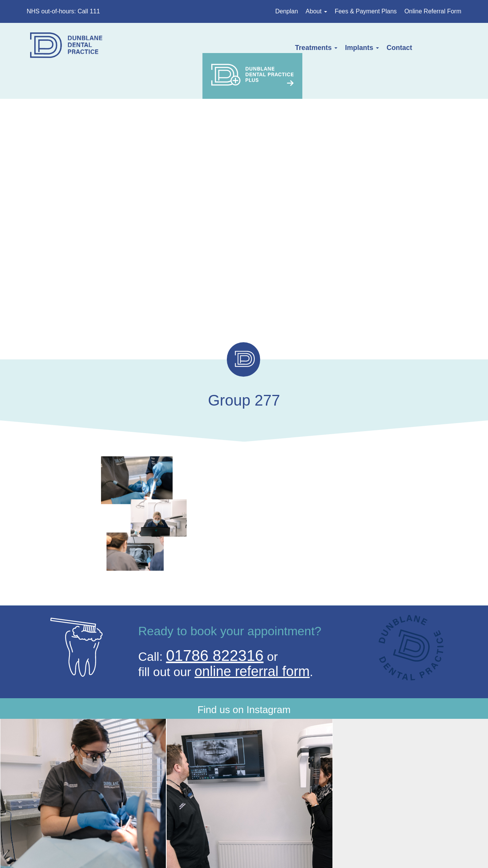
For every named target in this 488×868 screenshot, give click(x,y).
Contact (335, 48)
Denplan (287, 11)
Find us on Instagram (244, 697)
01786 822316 (215, 636)
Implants (298, 48)
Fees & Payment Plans (366, 11)
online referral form (252, 651)
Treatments (252, 48)
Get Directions (125, 828)
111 (383, 828)
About (316, 11)
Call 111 (89, 11)
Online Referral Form (433, 11)
